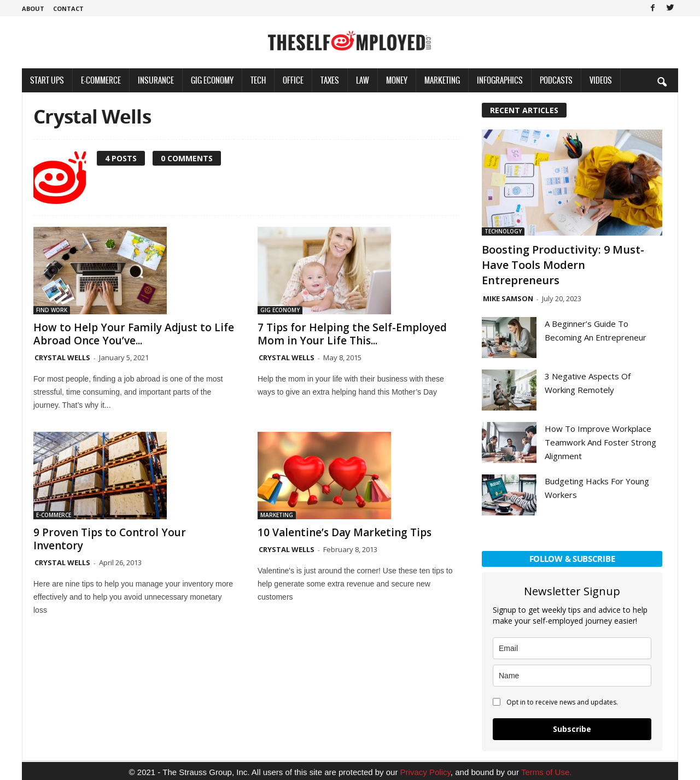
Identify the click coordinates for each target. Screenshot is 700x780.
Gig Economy (212, 80)
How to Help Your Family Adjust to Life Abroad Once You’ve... (134, 334)
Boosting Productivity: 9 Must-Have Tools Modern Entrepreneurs (563, 265)
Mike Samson (508, 298)
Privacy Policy (425, 772)
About (33, 8)
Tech (258, 80)
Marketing (442, 80)
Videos (601, 80)
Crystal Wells (62, 357)
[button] (662, 81)
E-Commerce (101, 80)
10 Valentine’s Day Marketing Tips (345, 532)
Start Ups (47, 80)
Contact (68, 8)
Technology (503, 231)
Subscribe (572, 729)
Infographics (500, 80)
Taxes (330, 80)
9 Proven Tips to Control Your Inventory (110, 539)
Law (363, 80)
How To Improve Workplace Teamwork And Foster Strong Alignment (600, 442)
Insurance (156, 80)
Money (397, 80)
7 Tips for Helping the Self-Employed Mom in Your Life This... (352, 334)
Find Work (52, 310)
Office (293, 80)
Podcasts (556, 80)
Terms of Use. (547, 772)
